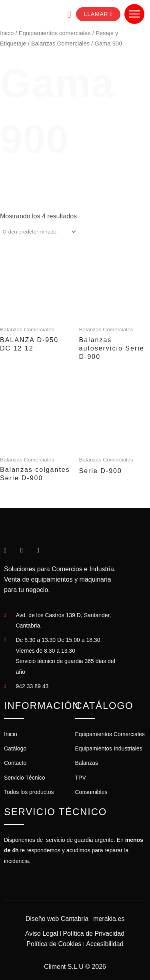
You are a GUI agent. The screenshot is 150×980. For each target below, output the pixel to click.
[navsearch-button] (63, 14)
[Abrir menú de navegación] (134, 14)
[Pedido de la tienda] (39, 232)
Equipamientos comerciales (55, 33)
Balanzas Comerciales (60, 44)
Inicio (7, 33)
